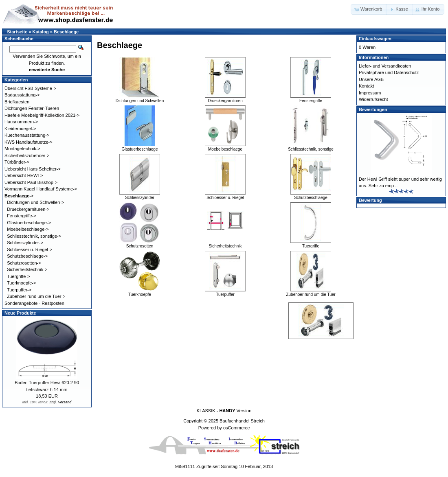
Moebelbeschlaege (225, 147)
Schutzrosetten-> (24, 263)
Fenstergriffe (311, 98)
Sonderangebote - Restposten (34, 303)
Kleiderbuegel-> (20, 129)
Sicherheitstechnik (225, 244)
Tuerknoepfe (140, 292)
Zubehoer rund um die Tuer (311, 292)
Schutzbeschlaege (311, 195)
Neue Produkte (20, 313)
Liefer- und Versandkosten (385, 66)
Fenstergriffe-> (22, 216)
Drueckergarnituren (225, 98)
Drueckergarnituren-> (28, 209)
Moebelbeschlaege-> (28, 229)
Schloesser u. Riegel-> (30, 249)
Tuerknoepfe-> (21, 283)
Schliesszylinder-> (25, 243)
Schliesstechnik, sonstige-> (34, 236)
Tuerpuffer (225, 292)
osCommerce (236, 428)
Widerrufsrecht (373, 99)
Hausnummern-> (21, 122)
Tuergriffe (311, 244)
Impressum (370, 93)
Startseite (17, 32)
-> (19, 196)
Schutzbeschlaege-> (27, 256)
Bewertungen (373, 109)
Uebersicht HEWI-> (24, 175)
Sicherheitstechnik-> (27, 269)
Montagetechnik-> (22, 149)
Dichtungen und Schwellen (140, 98)
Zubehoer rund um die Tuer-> (36, 296)
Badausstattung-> (22, 95)
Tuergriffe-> (19, 276)
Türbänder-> (17, 162)
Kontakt (366, 86)
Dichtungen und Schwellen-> (35, 202)
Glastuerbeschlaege (140, 147)
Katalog (41, 32)
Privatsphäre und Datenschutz (389, 72)
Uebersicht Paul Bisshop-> (31, 182)
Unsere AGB (371, 79)
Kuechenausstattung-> (27, 135)
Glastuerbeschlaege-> (29, 223)
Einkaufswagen (375, 39)
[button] (369, 9)
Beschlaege (66, 32)
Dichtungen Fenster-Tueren (32, 108)
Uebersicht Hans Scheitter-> (33, 169)
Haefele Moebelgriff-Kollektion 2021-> (42, 115)
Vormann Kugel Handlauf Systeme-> (41, 189)
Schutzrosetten (140, 244)
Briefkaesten (17, 102)
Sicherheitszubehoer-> (27, 155)
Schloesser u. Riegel (225, 195)
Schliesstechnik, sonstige (311, 147)
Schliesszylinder (140, 195)
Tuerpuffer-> (19, 290)
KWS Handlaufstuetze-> (29, 142)
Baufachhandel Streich (242, 421)
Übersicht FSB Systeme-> (30, 88)
